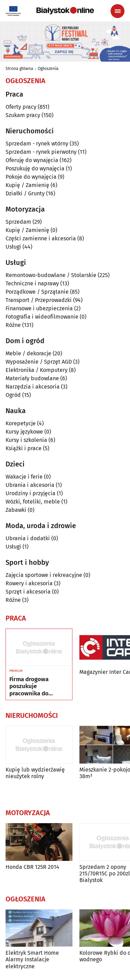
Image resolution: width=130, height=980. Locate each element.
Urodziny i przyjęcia (31, 493)
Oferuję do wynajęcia (32, 160)
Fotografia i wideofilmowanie (42, 317)
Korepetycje (21, 423)
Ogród (13, 395)
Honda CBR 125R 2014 (32, 867)
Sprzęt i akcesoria (28, 592)
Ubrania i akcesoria (30, 485)
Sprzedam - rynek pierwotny (41, 152)
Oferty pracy (21, 107)
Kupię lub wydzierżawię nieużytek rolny (35, 773)
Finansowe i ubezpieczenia (39, 308)
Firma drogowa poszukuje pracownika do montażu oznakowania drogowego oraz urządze (31, 687)
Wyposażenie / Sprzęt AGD (39, 362)
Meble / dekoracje (28, 353)
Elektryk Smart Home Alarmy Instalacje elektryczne (32, 959)
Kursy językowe (24, 432)
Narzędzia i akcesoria (33, 387)
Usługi (13, 247)
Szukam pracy (23, 115)
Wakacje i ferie (24, 477)
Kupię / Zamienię (27, 185)
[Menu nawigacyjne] (118, 11)
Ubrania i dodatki (28, 538)
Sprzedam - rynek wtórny (37, 144)
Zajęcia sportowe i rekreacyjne (44, 575)
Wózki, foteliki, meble (33, 502)
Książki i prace (24, 448)
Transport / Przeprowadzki (39, 300)
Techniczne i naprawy (32, 283)
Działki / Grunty (25, 193)
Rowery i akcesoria (29, 583)
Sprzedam (18, 222)
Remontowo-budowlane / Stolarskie (51, 275)
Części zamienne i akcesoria (41, 238)
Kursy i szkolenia (26, 440)
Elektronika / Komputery (37, 370)
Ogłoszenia (48, 69)
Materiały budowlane (32, 378)
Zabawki (16, 510)
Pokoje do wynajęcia (31, 177)
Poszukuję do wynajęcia (35, 168)
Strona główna (19, 69)
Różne (13, 325)
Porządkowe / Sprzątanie (37, 292)
